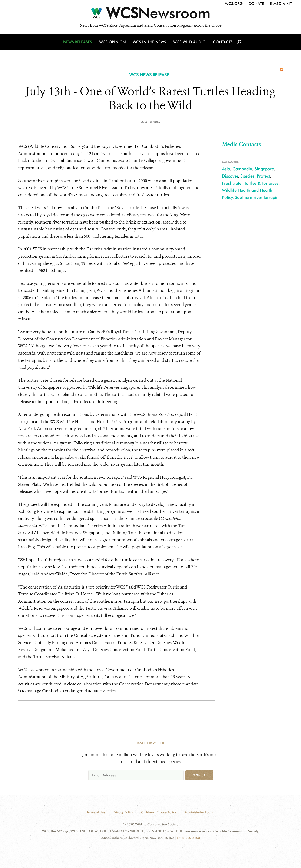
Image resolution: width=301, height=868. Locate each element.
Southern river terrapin (257, 197)
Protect (263, 176)
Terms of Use (96, 812)
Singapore (264, 169)
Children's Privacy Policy (159, 812)
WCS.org (234, 4)
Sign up (199, 775)
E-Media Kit (281, 4)
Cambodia (242, 169)
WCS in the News (150, 42)
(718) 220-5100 (189, 838)
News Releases (79, 42)
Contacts (222, 42)
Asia (226, 169)
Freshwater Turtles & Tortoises (250, 183)
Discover (230, 176)
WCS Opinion (113, 42)
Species (247, 176)
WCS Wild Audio (190, 42)
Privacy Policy (123, 812)
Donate (256, 4)
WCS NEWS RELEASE (149, 75)
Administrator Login (199, 812)
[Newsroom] (150, 14)
